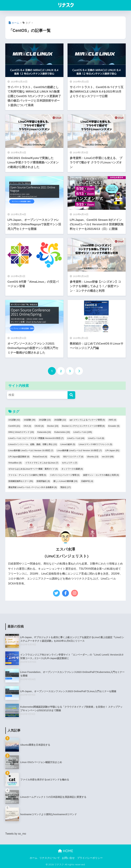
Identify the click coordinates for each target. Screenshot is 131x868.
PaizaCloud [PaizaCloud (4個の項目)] (40, 457)
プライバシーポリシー (90, 858)
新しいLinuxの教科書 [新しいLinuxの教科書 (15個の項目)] (65, 481)
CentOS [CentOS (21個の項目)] (14, 426)
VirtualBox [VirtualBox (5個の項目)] (15, 463)
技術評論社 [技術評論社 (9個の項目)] (43, 481)
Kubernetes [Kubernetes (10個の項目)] (62, 432)
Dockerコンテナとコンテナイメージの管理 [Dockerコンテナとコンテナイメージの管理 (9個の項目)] (83, 426)
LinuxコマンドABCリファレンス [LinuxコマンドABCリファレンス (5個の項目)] (95, 444)
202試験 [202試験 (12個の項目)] (60, 420)
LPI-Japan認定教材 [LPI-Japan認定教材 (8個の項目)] (19, 457)
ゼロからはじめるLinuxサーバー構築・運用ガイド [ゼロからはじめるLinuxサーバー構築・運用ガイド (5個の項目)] (33, 469)
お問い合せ (68, 858)
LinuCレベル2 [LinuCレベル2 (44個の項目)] (76, 438)
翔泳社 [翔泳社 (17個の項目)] (66, 487)
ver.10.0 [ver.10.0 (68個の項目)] (108, 457)
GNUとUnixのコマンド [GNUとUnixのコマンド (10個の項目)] (21, 432)
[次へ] (79, 371)
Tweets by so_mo (16, 834)
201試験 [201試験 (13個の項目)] (45, 420)
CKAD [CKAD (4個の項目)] (39, 426)
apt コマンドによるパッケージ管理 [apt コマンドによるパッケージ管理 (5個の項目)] (87, 420)
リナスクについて (50, 858)
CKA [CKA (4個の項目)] (27, 426)
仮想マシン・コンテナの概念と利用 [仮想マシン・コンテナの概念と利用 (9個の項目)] (101, 475)
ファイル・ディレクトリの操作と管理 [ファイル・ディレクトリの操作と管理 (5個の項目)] (27, 475)
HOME (66, 851)
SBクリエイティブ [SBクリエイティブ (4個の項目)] (73, 457)
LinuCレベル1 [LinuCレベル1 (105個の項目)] (83, 432)
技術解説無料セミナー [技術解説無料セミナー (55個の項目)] (21, 481)
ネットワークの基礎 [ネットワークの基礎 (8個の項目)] (72, 469)
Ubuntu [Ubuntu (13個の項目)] (93, 457)
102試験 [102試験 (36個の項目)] (29, 420)
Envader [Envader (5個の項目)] (114, 426)
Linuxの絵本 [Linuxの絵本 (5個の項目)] (68, 444)
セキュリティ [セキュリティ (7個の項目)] (70, 463)
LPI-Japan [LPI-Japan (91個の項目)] (112, 451)
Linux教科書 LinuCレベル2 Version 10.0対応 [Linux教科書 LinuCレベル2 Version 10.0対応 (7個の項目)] (79, 451)
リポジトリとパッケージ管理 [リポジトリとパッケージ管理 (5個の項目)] (65, 475)
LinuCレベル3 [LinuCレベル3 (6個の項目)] (96, 438)
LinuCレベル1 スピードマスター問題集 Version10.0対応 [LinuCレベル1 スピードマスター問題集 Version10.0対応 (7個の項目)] (36, 438)
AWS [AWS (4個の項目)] (112, 420)
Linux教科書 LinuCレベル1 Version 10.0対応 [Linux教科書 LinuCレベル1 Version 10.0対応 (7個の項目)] (31, 451)
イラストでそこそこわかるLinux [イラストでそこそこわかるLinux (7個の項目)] (42, 463)
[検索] (71, 395)
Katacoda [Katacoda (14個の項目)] (44, 432)
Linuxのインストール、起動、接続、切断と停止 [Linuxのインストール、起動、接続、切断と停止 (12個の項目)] (33, 444)
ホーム (34, 858)
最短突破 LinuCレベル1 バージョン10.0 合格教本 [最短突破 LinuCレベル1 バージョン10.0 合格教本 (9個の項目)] (33, 487)
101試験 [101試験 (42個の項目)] (14, 420)
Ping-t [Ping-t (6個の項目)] (55, 457)
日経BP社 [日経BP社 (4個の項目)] (87, 481)
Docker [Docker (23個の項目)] (53, 426)
